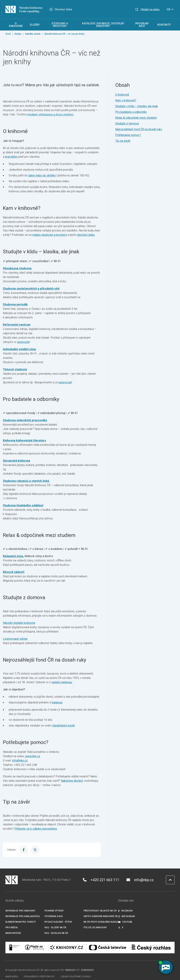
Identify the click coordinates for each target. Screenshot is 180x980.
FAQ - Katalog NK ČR (56, 933)
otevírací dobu (86, 235)
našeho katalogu (62, 682)
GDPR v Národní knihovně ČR (101, 916)
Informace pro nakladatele (23, 916)
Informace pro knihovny (20, 911)
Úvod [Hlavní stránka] (8, 34)
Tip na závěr (123, 141)
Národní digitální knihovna (19, 623)
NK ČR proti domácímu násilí (101, 922)
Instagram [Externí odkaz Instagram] (126, 916)
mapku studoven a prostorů (49, 235)
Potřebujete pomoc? (128, 135)
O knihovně (122, 95)
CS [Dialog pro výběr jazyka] (171, 9)
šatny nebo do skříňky (42, 175)
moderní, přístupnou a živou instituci (50, 114)
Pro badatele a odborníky (131, 112)
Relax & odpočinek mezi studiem (136, 118)
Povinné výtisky (54, 911)
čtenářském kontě (63, 726)
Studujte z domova (127, 123)
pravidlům (11, 157)
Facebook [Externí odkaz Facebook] (125, 911)
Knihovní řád (13, 933)
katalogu (57, 702)
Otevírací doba (63, 9)
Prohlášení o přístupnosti (39, 977)
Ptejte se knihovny (95, 927)
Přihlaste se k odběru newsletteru (36, 829)
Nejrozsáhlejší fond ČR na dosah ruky (139, 129)
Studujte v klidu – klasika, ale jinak (137, 106)
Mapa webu (12, 977)
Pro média (12, 927)
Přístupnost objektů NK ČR (100, 911)
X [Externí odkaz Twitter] (121, 927)
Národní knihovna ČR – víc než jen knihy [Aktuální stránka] (64, 34)
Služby (18, 34)
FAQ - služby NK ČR (55, 927)
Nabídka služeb (33, 34)
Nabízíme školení (72, 781)
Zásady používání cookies (76, 977)
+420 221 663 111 (101, 880)
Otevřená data (54, 916)
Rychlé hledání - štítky (58, 922)
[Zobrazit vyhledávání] (147, 9)
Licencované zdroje (15, 639)
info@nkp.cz (20, 761)
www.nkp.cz (33, 756)
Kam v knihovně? (126, 100)
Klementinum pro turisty (21, 922)
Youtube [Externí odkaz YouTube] (125, 922)
